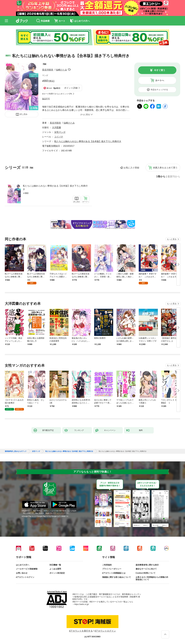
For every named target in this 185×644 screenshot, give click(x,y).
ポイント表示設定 (57, 573)
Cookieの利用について (146, 573)
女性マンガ (60, 132)
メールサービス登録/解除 (27, 569)
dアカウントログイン (25, 577)
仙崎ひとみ (61, 70)
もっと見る (172, 239)
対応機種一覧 (55, 565)
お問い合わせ (22, 573)
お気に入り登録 (131, 168)
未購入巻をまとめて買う (165, 168)
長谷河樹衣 (48, 70)
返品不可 (46, 99)
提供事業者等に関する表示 (147, 565)
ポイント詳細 (71, 88)
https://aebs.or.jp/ (82, 604)
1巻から (161, 177)
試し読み (24, 114)
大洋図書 (57, 127)
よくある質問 (55, 569)
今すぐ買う (160, 70)
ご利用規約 (107, 565)
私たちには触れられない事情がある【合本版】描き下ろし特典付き (55, 187)
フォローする (69, 70)
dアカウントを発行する (81, 631)
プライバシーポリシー (112, 569)
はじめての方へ (23, 565)
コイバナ (59, 137)
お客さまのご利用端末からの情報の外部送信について (152, 578)
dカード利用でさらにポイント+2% (57, 94)
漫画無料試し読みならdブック (16, 451)
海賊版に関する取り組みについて (117, 577)
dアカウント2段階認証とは (114, 573)
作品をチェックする (159, 90)
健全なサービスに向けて (146, 569)
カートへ (160, 80)
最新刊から (174, 177)
